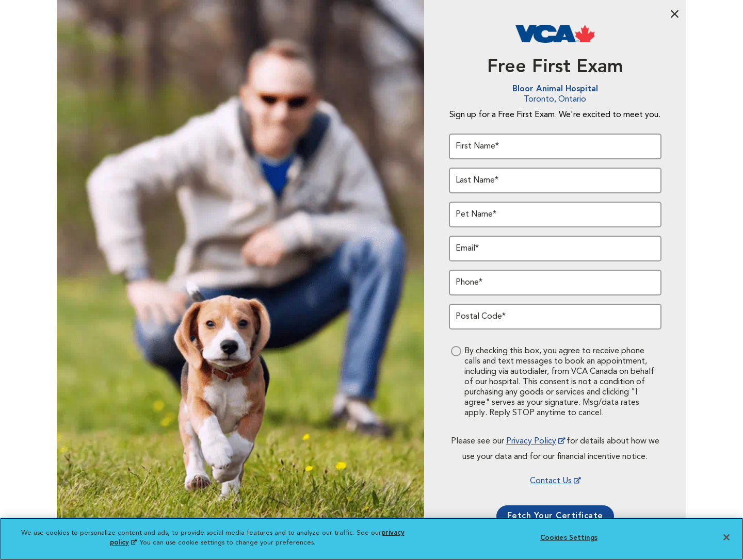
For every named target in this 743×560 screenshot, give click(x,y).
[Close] (726, 537)
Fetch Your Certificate (555, 516)
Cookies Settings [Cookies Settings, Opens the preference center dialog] (569, 538)
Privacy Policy (531, 441)
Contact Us (551, 481)
